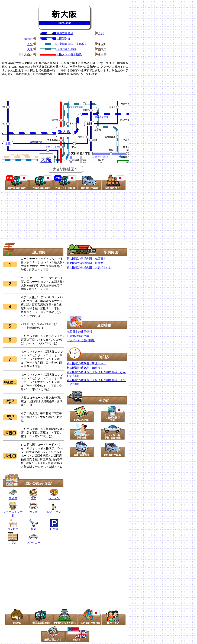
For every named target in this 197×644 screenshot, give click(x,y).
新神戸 (28, 39)
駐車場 (54, 529)
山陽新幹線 (63, 39)
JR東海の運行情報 (78, 336)
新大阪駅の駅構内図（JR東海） (86, 263)
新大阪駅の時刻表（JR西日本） (86, 363)
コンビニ (13, 529)
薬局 (33, 528)
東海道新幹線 (65, 33)
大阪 (30, 44)
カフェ (33, 512)
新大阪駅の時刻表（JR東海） (85, 368)
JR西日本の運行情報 (79, 332)
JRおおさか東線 (66, 49)
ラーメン (54, 498)
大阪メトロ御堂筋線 (69, 54)
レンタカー (33, 541)
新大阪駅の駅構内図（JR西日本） (88, 259)
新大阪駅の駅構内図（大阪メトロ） (89, 267)
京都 (101, 34)
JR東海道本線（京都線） (72, 44)
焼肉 (33, 497)
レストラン (54, 510)
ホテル (13, 541)
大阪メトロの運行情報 (81, 340)
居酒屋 (13, 497)
